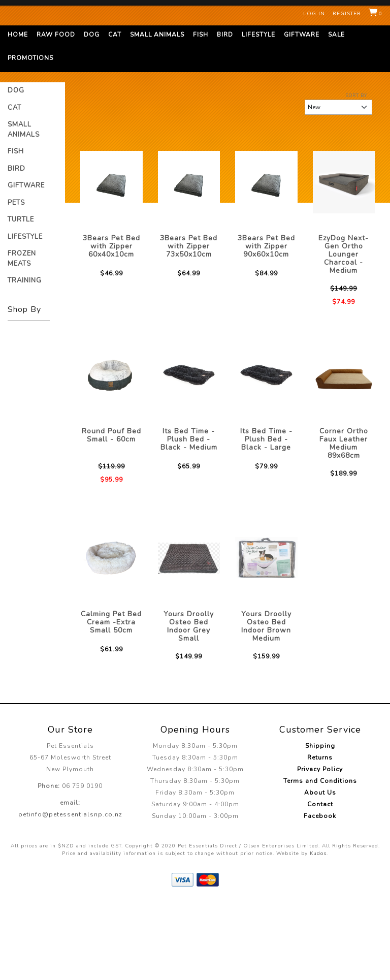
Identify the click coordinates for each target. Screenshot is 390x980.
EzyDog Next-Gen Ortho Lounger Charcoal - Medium (344, 333)
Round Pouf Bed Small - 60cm (111, 513)
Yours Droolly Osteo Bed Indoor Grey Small (189, 704)
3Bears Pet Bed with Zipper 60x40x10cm (111, 324)
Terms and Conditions (320, 859)
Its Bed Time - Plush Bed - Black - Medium (189, 517)
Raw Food (56, 113)
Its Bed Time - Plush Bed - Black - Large (266, 517)
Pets (16, 281)
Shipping (320, 824)
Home (18, 113)
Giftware (302, 113)
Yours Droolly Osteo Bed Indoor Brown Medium (266, 704)
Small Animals (157, 113)
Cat (115, 113)
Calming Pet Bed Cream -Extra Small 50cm (111, 700)
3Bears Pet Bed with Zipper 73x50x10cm (189, 324)
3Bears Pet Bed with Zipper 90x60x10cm (266, 324)
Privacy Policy (320, 847)
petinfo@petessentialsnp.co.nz (70, 893)
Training (25, 359)
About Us (320, 871)
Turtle (21, 298)
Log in (314, 14)
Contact (320, 882)
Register (347, 14)
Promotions (30, 136)
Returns (320, 836)
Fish (201, 113)
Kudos (318, 932)
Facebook (320, 894)
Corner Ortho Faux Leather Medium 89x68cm (344, 521)
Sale (336, 113)
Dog (92, 113)
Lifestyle (258, 113)
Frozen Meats (22, 337)
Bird (225, 113)
